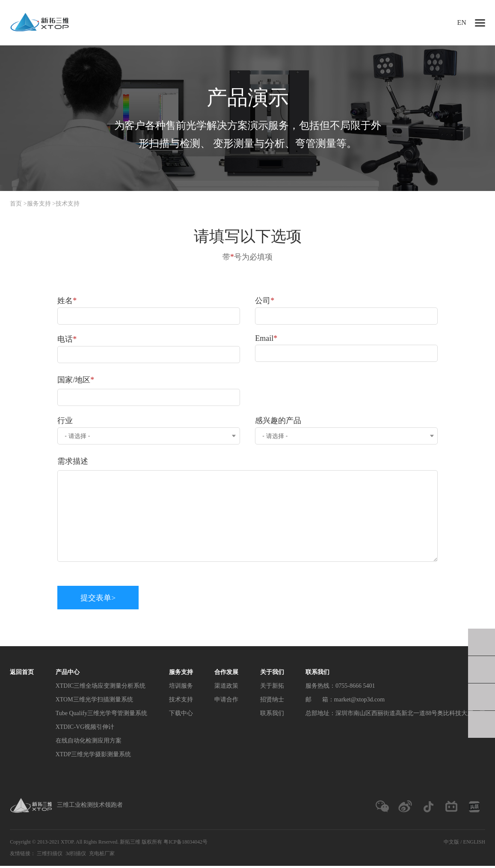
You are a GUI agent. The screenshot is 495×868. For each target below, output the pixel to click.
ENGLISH (474, 844)
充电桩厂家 (102, 856)
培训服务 (181, 688)
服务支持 (39, 204)
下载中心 (181, 715)
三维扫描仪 (50, 856)
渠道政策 (226, 688)
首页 (16, 204)
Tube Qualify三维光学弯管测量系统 (102, 715)
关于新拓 (272, 688)
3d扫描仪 (76, 856)
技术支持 (68, 204)
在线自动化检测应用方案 (89, 742)
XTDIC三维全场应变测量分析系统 (101, 688)
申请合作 (226, 701)
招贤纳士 (272, 701)
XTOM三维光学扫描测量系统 (94, 701)
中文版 (451, 844)
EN (462, 22)
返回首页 (22, 674)
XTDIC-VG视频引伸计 (85, 729)
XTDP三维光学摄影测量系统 (93, 756)
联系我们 (272, 715)
